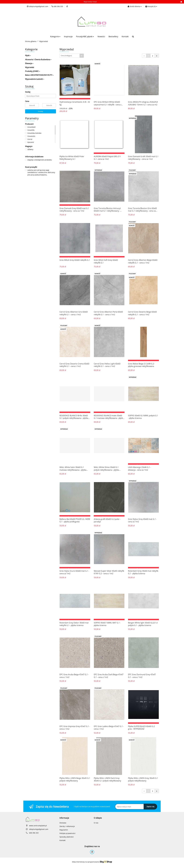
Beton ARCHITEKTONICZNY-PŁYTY (39, 75)
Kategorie (55, 37)
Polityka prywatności (67, 833)
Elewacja (29, 63)
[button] (151, 6)
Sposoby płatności (67, 837)
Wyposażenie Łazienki (35, 79)
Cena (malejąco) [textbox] (66, 56)
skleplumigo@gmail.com (39, 829)
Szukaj (41, 111)
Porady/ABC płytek (85, 37)
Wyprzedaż (30, 67)
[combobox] (72, 56)
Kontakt (125, 37)
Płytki (28, 55)
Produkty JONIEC (33, 71)
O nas (96, 823)
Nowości (101, 37)
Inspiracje (68, 37)
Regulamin (64, 830)
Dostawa (63, 823)
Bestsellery (113, 37)
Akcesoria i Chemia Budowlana (38, 59)
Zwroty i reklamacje (67, 826)
